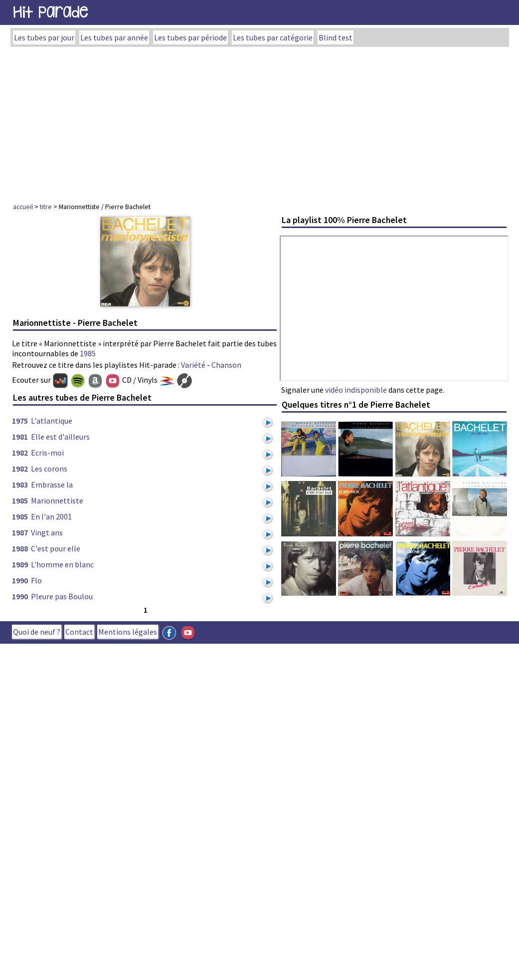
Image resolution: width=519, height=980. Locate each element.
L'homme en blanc (62, 564)
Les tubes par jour (44, 37)
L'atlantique (52, 421)
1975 (20, 421)
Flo (36, 580)
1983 (20, 485)
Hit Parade (50, 12)
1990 (20, 580)
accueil (23, 207)
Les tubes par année (114, 37)
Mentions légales (128, 632)
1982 (20, 453)
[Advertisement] (260, 122)
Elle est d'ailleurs (60, 437)
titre (46, 207)
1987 (20, 532)
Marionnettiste (57, 500)
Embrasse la (52, 485)
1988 (20, 548)
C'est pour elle (56, 548)
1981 (20, 437)
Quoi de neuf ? (37, 632)
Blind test (336, 37)
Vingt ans (47, 532)
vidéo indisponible (356, 390)
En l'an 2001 (51, 516)
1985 (88, 353)
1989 (20, 564)
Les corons (49, 469)
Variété (193, 365)
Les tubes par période (190, 37)
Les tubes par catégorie (273, 37)
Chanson (226, 365)
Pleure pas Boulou (62, 596)
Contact (79, 632)
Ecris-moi (47, 453)
